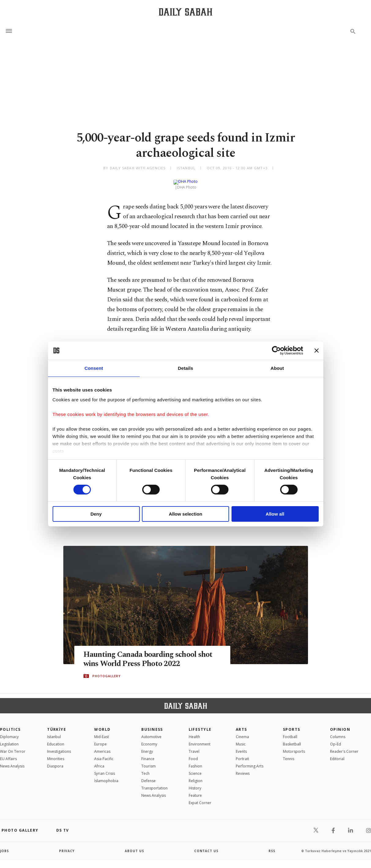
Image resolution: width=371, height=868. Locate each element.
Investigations (59, 747)
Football (290, 732)
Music (241, 739)
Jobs (4, 846)
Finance (148, 754)
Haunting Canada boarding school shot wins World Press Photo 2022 (148, 654)
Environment (200, 739)
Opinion (340, 725)
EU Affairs (8, 754)
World (102, 725)
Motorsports (294, 747)
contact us (206, 846)
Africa (99, 761)
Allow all (275, 514)
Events (241, 747)
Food (193, 754)
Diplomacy (9, 732)
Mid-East (102, 732)
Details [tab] (186, 368)
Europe (100, 739)
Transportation (154, 783)
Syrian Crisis (105, 769)
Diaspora (55, 761)
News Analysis (12, 761)
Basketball (292, 739)
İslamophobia (106, 776)
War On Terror (13, 747)
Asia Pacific (104, 754)
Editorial (337, 754)
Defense (148, 776)
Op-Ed (336, 739)
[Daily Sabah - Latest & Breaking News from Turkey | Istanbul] (185, 12)
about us (134, 846)
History (195, 783)
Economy (149, 739)
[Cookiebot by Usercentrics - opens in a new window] (276, 351)
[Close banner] (317, 351)
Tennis (289, 754)
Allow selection (185, 514)
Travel (194, 747)
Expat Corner (200, 798)
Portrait (242, 754)
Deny (96, 514)
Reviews (243, 769)
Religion (196, 776)
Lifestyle (200, 725)
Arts (241, 725)
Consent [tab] (94, 368)
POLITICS (10, 725)
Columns (338, 732)
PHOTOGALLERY (106, 671)
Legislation (9, 739)
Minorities (56, 754)
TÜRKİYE (57, 725)
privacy (67, 846)
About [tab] (277, 368)
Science (195, 769)
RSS (272, 846)
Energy (147, 747)
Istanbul (54, 732)
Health (194, 732)
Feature (195, 791)
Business (152, 725)
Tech (145, 769)
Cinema (242, 732)
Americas (102, 747)
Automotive (151, 732)
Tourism (148, 761)
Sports (292, 725)
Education (56, 739)
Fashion (195, 761)
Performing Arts (250, 761)
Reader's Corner (344, 747)
